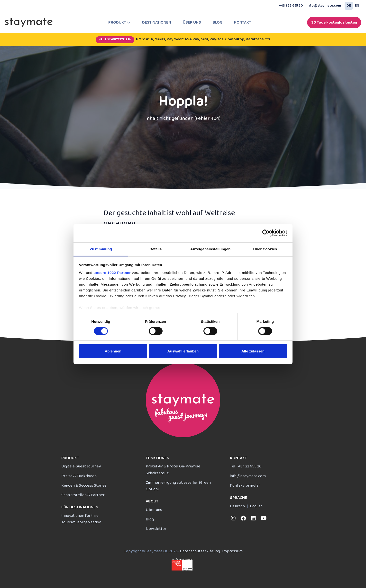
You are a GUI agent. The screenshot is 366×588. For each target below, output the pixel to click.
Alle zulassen (253, 351)
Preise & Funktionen (79, 476)
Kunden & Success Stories (84, 486)
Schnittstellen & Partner (83, 495)
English (256, 506)
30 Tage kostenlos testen (334, 22)
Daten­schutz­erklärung (200, 551)
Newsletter (156, 529)
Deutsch (237, 506)
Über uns (192, 22)
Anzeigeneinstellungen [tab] (210, 249)
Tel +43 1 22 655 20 (246, 466)
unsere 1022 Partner (112, 272)
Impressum (232, 551)
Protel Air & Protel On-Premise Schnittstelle (173, 470)
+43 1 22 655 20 (291, 6)
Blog (218, 22)
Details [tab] (156, 249)
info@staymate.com (324, 6)
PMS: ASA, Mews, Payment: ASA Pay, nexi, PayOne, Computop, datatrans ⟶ (183, 39)
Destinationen (157, 22)
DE (349, 6)
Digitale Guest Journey (81, 466)
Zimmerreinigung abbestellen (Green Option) (178, 486)
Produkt (119, 22)
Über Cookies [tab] (265, 249)
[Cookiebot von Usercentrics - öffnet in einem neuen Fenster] (266, 233)
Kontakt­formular (245, 486)
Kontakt (243, 22)
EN (357, 6)
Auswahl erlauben (183, 351)
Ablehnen (113, 351)
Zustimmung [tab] (101, 249)
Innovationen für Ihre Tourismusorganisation (81, 519)
